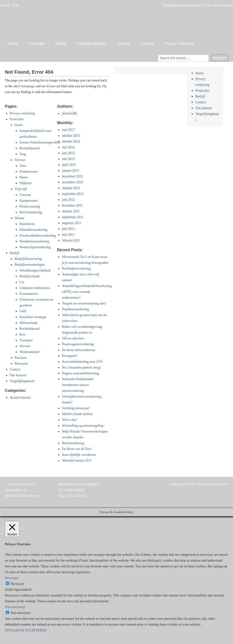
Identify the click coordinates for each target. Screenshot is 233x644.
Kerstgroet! (70, 356)
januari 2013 (70, 171)
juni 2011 (68, 229)
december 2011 (72, 205)
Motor (24, 177)
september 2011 (73, 217)
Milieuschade (29, 323)
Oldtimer (26, 183)
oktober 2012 (71, 188)
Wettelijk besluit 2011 (77, 461)
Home (12, 44)
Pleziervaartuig (30, 206)
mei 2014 (68, 147)
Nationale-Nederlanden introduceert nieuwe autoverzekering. (78, 385)
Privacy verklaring (179, 44)
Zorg (23, 154)
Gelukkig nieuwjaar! (76, 408)
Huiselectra (27, 224)
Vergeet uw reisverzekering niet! (84, 303)
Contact (147, 44)
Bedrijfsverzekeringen (30, 265)
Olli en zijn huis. (73, 338)
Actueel (124, 44)
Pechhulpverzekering (76, 269)
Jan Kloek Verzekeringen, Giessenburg (116, 23)
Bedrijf (61, 44)
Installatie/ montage (33, 317)
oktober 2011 (71, 211)
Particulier (37, 44)
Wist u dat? (70, 420)
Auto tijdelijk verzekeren (79, 455)
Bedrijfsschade (29, 276)
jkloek (66, 113)
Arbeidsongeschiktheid (35, 270)
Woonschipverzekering (35, 247)
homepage (28, 86)
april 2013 (69, 165)
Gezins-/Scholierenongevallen (40, 142)
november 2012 (72, 182)
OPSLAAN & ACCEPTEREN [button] (26, 630)
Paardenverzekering (75, 309)
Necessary (18, 584)
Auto (23, 166)
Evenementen (29, 294)
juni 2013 (68, 153)
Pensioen (21, 358)
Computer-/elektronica (35, 288)
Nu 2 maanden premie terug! (81, 367)
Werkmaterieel (29, 352)
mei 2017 (68, 130)
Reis (22, 334)
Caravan (25, 195)
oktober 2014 (71, 141)
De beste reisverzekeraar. (79, 350)
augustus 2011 (72, 223)
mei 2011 (68, 235)
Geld (23, 311)
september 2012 (73, 194)
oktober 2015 (71, 136)
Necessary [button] (12, 578)
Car (22, 282)
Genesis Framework (213, 484)
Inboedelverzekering (33, 230)
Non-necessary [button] (15, 607)
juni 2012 (68, 200)
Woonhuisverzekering (34, 241)
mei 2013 (68, 159)
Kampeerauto (29, 172)
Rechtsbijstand (29, 148)
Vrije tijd (21, 189)
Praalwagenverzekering (78, 344)
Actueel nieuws (20, 398)
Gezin (19, 125)
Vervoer (20, 160)
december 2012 (72, 176)
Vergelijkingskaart (92, 44)
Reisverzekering (73, 443)
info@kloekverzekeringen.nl (79, 484)
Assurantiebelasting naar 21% (82, 362)
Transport (26, 340)
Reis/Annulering (31, 212)
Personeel (21, 364)
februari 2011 (71, 240)
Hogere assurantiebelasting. (81, 373)
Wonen (19, 218)
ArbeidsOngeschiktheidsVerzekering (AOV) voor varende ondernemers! (87, 292)
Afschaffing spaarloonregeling (83, 426)
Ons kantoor (18, 375)
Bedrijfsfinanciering (28, 259)
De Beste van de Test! (77, 449)
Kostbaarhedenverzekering (38, 236)
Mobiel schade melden (77, 414)
